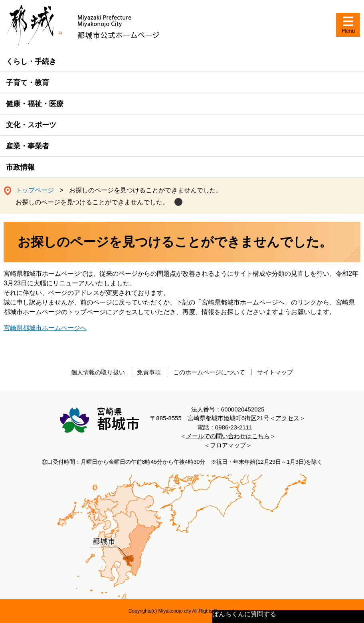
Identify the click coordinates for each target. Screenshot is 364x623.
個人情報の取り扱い (98, 372)
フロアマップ (228, 445)
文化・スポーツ (31, 125)
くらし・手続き (31, 61)
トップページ (35, 190)
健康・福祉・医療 (35, 104)
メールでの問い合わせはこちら (228, 436)
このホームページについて (209, 372)
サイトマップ (275, 372)
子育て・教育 (28, 83)
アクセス (287, 418)
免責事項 (149, 372)
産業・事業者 (28, 146)
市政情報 (20, 167)
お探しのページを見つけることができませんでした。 (92, 202)
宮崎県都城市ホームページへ (45, 328)
